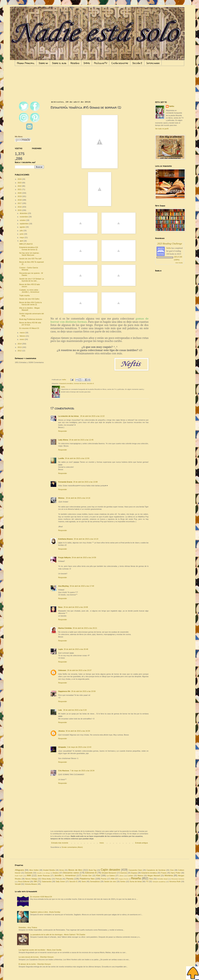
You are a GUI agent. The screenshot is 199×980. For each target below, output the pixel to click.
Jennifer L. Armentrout (65, 875)
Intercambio (153, 63)
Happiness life (64, 691)
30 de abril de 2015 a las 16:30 (78, 731)
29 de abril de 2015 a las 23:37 (79, 670)
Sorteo (123, 882)
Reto (151, 879)
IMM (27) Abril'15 (26, 244)
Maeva (140, 876)
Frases (164, 873)
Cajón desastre (120, 63)
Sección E (137, 63)
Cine (172, 870)
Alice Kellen (34, 870)
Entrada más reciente (60, 843)
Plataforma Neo (87, 879)
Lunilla (61, 458)
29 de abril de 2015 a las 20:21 (85, 628)
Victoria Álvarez (31, 884)
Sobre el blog (59, 63)
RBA (113, 879)
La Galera (111, 876)
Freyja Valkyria (64, 557)
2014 (20, 344)
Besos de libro (75, 870)
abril (22, 241)
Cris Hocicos (64, 771)
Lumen (130, 876)
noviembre (24, 217)
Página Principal (26, 63)
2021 (20, 189)
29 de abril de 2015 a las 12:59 (77, 458)
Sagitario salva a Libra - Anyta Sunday (45, 912)
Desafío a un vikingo (43, 873)
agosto (23, 227)
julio (22, 231)
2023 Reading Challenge (170, 244)
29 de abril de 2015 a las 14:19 (86, 539)
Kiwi (98, 875)
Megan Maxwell (154, 876)
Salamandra (47, 882)
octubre (23, 220)
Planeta (70, 879)
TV (147, 882)
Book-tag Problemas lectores (31, 319)
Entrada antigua (141, 843)
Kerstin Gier (87, 876)
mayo (22, 237)
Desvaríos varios (71, 873)
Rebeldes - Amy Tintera (28, 927)
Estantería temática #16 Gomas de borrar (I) (29, 248)
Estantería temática (66, 383)
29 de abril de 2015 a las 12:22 (92, 416)
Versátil (18, 884)
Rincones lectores (178, 879)
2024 (20, 179)
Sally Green (60, 882)
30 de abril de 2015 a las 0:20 (75, 710)
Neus (60, 607)
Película (59, 879)
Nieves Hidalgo (31, 879)
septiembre (24, 224)
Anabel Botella (49, 870)
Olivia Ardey (46, 879)
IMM (29, 875)
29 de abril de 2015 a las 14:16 (78, 498)
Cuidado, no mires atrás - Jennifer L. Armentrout (29, 291)
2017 (20, 203)
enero (22, 339)
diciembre (24, 213)
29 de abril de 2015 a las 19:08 (76, 607)
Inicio (102, 843)
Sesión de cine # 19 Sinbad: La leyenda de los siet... (31, 280)
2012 (20, 351)
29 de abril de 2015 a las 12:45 (81, 440)
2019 (20, 196)
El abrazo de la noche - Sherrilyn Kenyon (35, 964)
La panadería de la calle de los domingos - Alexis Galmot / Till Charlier (58, 935)
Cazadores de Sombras (156, 870)
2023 (20, 183)
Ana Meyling (63, 586)
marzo (22, 333)
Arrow (62, 870)
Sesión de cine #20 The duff (30, 259)
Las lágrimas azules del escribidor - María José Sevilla (40, 950)
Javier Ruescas (44, 876)
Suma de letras (136, 882)
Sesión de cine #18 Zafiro (29, 299)
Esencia (124, 873)
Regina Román (124, 879)
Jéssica (61, 731)
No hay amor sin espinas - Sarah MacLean (30, 254)
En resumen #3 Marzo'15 (29, 328)
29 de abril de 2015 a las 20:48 (76, 649)
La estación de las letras (69, 416)
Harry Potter (176, 873)
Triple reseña (24, 295)
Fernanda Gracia (65, 482)
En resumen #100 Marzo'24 (41, 897)
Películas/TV (101, 63)
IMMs (87, 63)
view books (179, 263)
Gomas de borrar (80, 383)
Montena (169, 875)
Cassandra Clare (135, 870)
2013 (20, 347)
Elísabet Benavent (109, 873)
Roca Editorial (24, 882)
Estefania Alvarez (66, 539)
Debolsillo (29, 873)
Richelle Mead (162, 879)
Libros (121, 876)
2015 (20, 210)
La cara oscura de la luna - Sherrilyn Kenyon (36, 957)
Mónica (62, 498)
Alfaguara (19, 870)
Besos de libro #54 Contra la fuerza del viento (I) (30, 303)
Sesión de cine (110, 882)
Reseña (136, 878)
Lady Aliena (63, 440)
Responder (63, 431)
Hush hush (19, 876)
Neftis (172, 106)
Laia (60, 710)
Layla (60, 649)
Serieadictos (95, 882)
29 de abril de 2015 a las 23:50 (83, 691)
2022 (20, 186)
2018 (20, 200)
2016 (20, 207)
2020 (20, 193)
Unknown (62, 670)
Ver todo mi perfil (162, 129)
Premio (104, 879)
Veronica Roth (175, 882)
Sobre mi (43, 63)
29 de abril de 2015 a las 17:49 (82, 586)
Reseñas (75, 63)
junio (22, 234)
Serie (84, 882)
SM (35, 881)
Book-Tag (92, 870)
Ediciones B (91, 873)
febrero (23, 336)
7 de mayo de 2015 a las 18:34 (82, 771)
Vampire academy (159, 882)
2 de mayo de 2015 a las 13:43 (79, 747)
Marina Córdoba (65, 628)
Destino (56, 873)
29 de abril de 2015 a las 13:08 (85, 482)
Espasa (134, 873)
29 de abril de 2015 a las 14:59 (84, 557)
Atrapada (62, 747)
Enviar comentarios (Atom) (72, 847)
